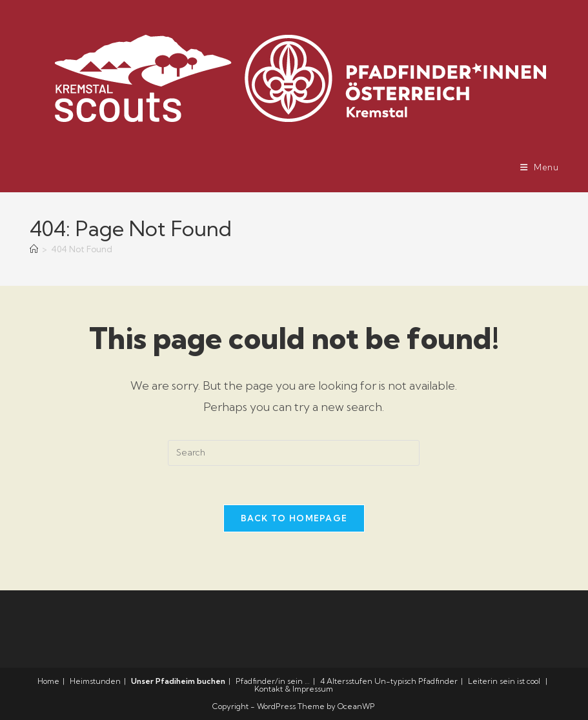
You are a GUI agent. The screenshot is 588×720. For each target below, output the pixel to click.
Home (48, 681)
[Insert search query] (294, 453)
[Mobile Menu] (540, 167)
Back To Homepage (294, 518)
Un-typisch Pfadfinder (416, 681)
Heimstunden (95, 681)
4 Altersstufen (346, 681)
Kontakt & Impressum (294, 689)
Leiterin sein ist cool (504, 681)
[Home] (34, 249)
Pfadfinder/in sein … (273, 681)
